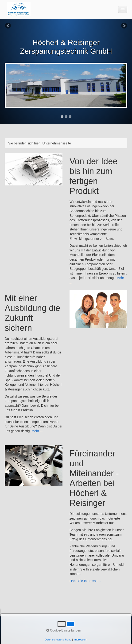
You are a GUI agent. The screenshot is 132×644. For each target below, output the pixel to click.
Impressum (87, 628)
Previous (8, 26)
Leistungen (41, 628)
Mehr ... (37, 431)
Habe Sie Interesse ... (85, 581)
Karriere (58, 628)
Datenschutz (106, 628)
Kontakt (71, 628)
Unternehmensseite (18, 628)
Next (124, 26)
